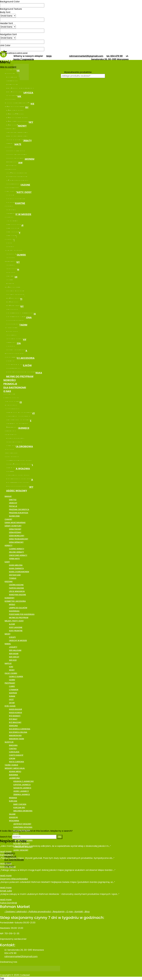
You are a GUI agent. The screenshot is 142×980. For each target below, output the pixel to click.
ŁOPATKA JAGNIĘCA (22, 785)
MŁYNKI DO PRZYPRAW (20, 376)
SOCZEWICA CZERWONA (20, 729)
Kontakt (78, 912)
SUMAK (12, 696)
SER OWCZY (14, 657)
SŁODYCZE (9, 742)
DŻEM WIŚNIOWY (16, 542)
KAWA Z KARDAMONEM (19, 572)
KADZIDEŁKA (14, 611)
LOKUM (12, 758)
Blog (87, 912)
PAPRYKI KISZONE (16, 588)
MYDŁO (12, 604)
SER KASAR (14, 654)
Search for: (6, 837)
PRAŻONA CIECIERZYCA (19, 509)
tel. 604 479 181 (115, 56)
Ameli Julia (6, 891)
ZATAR (12, 703)
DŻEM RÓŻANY (15, 532)
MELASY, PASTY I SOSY (18, 192)
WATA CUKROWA (17, 762)
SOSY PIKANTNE (16, 203)
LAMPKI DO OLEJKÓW (18, 608)
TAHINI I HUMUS (11, 765)
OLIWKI (12, 680)
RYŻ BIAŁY (13, 719)
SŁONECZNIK (14, 516)
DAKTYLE (13, 500)
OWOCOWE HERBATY (18, 555)
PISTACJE (13, 506)
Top (2, 978)
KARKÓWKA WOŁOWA (23, 827)
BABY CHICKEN (20, 804)
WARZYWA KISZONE (17, 595)
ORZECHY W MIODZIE (19, 214)
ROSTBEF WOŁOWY (22, 844)
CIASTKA (13, 749)
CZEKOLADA (14, 752)
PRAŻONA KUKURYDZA (19, 513)
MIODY (8, 634)
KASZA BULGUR (15, 709)
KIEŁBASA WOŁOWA (18, 469)
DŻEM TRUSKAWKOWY (19, 539)
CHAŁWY (8, 519)
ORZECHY (13, 503)
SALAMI (12, 814)
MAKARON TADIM (17, 739)
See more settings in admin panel (14, 53)
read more (6, 851)
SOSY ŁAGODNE (16, 627)
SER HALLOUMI (15, 650)
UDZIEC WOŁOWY (17, 491)
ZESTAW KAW (15, 575)
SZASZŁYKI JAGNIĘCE (22, 788)
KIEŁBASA (13, 798)
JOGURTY (13, 647)
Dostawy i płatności (16, 912)
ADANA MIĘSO (15, 772)
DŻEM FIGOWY (15, 529)
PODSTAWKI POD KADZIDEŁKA (22, 614)
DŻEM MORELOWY (17, 536)
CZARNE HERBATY (17, 549)
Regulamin (58, 912)
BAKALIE (8, 496)
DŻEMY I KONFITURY (13, 526)
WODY (12, 670)
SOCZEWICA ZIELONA (18, 732)
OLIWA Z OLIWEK (16, 677)
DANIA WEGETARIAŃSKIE (15, 523)
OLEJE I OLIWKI (11, 673)
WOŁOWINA (14, 821)
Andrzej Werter (8, 867)
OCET (11, 699)
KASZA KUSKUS (15, 713)
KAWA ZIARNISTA (16, 568)
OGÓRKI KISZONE (16, 585)
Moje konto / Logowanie (33, 58)
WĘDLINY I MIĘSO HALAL (15, 768)
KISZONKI (9, 582)
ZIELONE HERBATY (17, 552)
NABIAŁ (8, 644)
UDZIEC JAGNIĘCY (21, 791)
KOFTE (16, 834)
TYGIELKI (13, 578)
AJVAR (12, 624)
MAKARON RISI (15, 735)
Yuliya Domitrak (8, 903)
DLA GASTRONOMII (15, 387)
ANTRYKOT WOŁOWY (22, 824)
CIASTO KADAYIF (16, 755)
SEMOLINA (13, 726)
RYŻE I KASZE (10, 706)
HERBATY (9, 545)
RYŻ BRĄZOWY (15, 722)
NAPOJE (8, 663)
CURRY (12, 686)
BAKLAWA (13, 745)
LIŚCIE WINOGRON (17, 591)
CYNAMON (14, 690)
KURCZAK (13, 801)
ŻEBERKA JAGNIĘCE (22, 794)
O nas (69, 912)
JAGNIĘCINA (14, 778)
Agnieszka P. (7, 855)
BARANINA (14, 775)
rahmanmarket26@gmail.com (86, 56)
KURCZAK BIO (19, 808)
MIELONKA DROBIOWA (20, 446)
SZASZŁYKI (13, 817)
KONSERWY (10, 598)
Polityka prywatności (40, 912)
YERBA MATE (14, 559)
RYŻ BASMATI (15, 716)
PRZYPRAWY (10, 683)
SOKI (11, 667)
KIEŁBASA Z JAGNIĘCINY (24, 781)
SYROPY (12, 637)
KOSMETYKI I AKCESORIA (20, 358)
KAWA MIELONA (16, 565)
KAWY (7, 562)
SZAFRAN (13, 693)
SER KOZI (13, 660)
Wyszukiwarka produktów (78, 72)
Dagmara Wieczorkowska (14, 879)
